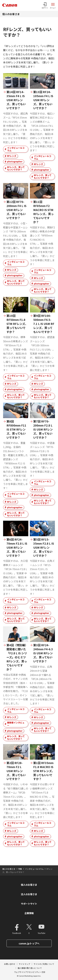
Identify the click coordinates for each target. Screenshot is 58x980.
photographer (15, 161)
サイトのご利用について (44, 964)
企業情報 (29, 913)
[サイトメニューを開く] (53, 5)
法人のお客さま (29, 894)
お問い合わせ (10, 964)
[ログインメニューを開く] (45, 5)
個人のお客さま (11, 14)
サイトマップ (24, 964)
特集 (20, 869)
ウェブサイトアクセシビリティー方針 (30, 972)
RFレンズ (12, 156)
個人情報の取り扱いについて (30, 968)
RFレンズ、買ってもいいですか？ (16, 168)
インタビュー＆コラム (16, 149)
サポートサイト (29, 904)
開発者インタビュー (16, 724)
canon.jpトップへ (29, 943)
